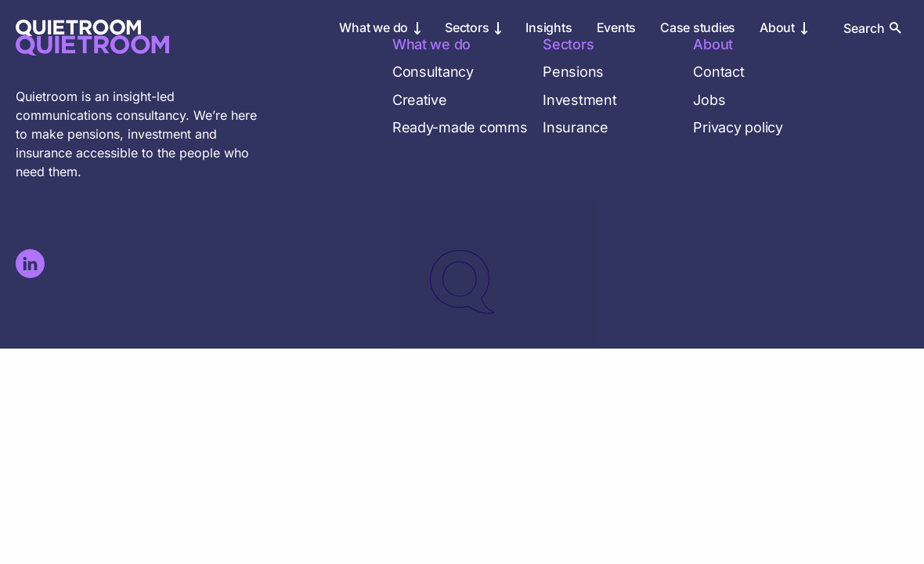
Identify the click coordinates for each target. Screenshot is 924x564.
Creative (420, 100)
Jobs (709, 100)
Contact (718, 72)
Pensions (573, 72)
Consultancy (433, 72)
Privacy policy (738, 127)
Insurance (576, 127)
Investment (579, 100)
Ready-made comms (460, 127)
